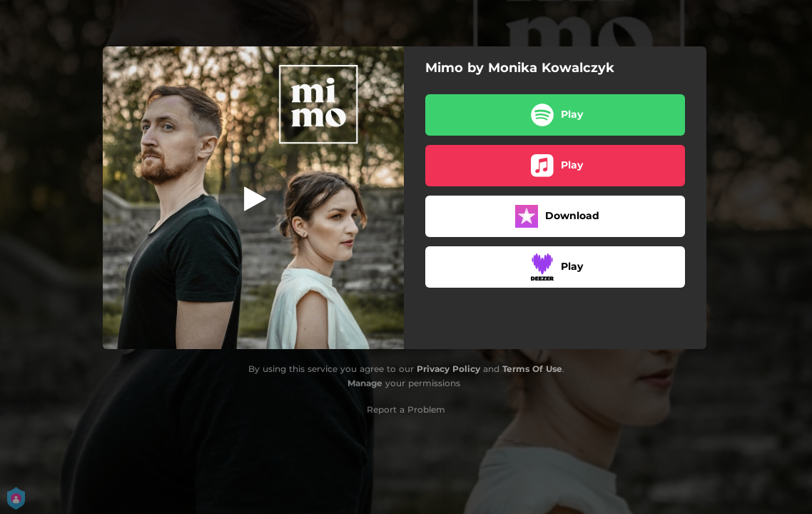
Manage (365, 383)
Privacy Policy (448, 369)
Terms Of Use (532, 369)
